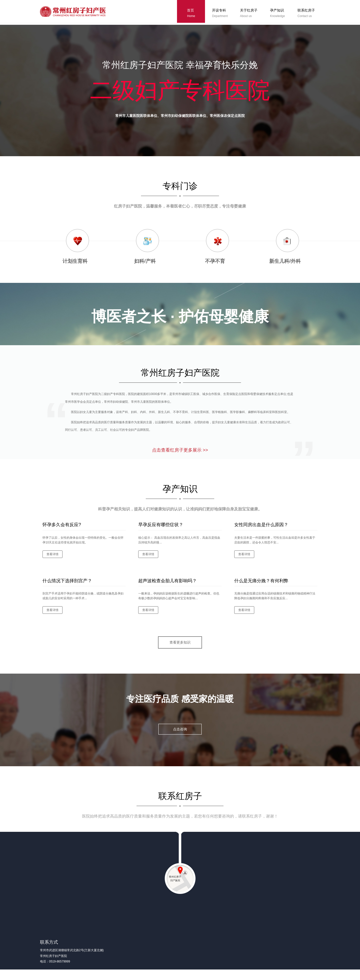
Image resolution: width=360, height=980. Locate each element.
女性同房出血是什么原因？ (261, 530)
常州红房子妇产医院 (76, 12)
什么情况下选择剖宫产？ (67, 586)
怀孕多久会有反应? (62, 530)
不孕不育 (215, 261)
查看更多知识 (180, 648)
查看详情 (52, 559)
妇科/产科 (145, 261)
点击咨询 (180, 735)
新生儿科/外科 (285, 261)
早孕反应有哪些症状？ (161, 530)
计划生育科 (75, 261)
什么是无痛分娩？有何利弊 (261, 586)
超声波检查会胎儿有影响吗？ (167, 586)
